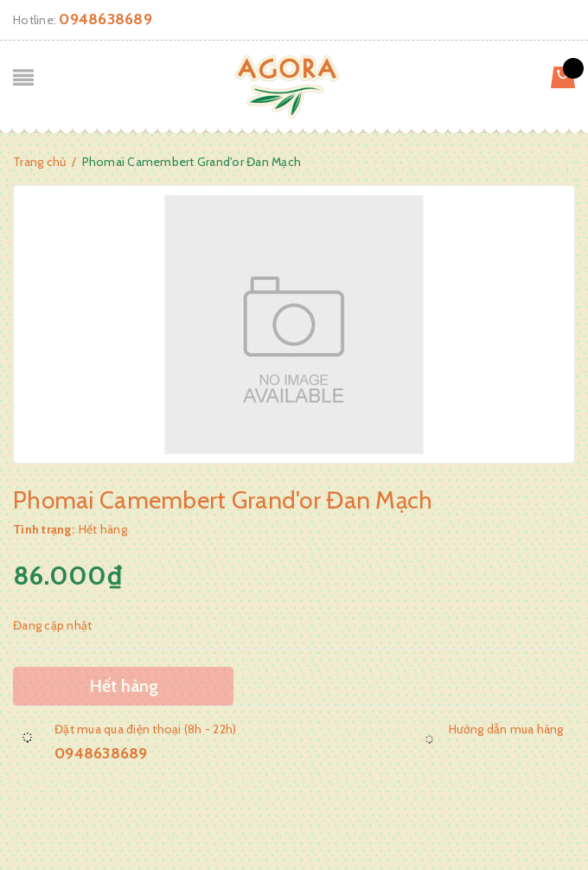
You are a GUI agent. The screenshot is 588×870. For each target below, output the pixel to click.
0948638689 (105, 19)
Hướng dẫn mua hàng (506, 729)
